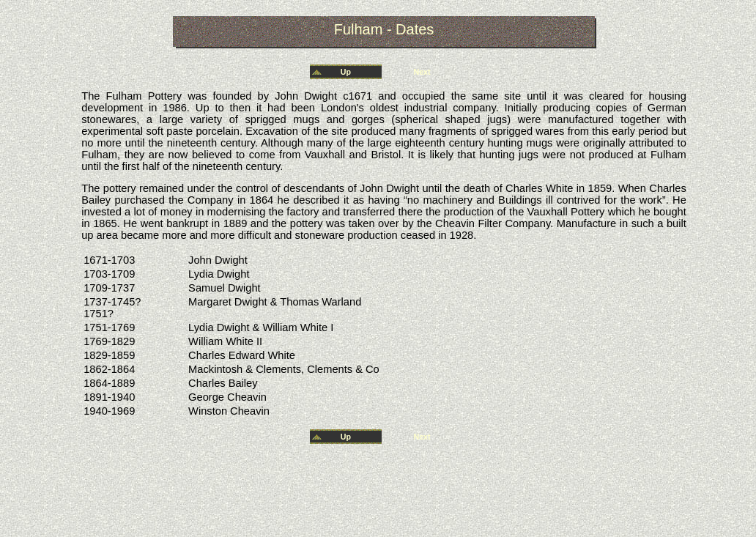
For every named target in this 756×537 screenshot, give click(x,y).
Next (422, 72)
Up (346, 72)
